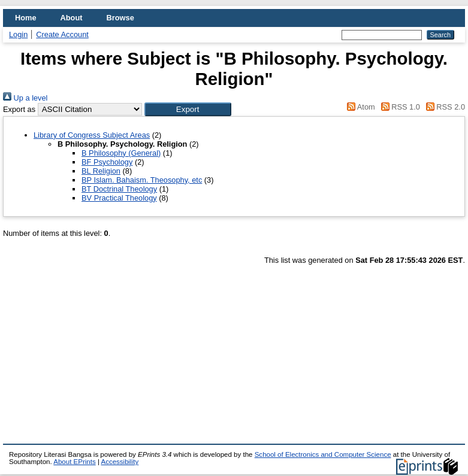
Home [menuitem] (26, 18)
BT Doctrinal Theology (119, 189)
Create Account (62, 34)
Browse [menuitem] (120, 18)
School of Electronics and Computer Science (323, 454)
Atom (359, 107)
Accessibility (120, 462)
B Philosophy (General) (121, 153)
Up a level (25, 98)
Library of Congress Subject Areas (92, 135)
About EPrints (74, 462)
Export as (19, 109)
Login (18, 34)
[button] (188, 109)
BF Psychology (107, 162)
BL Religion (101, 171)
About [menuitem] (72, 18)
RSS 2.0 (443, 107)
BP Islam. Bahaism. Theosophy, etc (142, 180)
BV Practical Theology (119, 198)
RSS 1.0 (398, 107)
